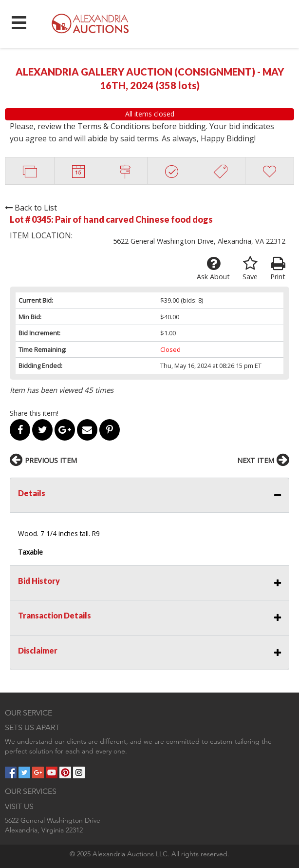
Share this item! (34, 413)
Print (278, 269)
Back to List (31, 208)
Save (250, 269)
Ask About (213, 269)
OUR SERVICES (31, 791)
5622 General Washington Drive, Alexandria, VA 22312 (199, 241)
